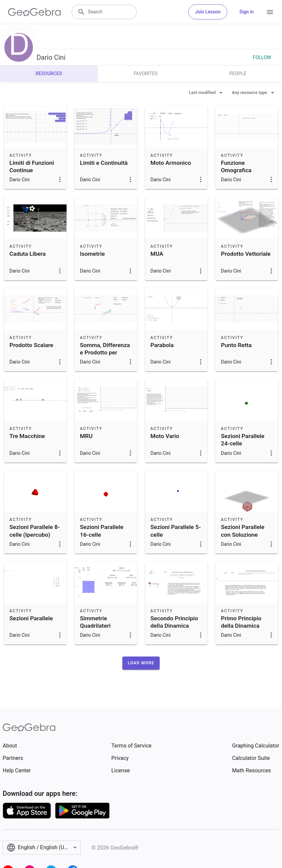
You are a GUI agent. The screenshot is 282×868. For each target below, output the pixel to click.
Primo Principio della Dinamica (241, 622)
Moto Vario (165, 436)
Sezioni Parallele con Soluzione (243, 531)
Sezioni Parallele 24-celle (243, 440)
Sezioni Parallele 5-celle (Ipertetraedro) (176, 535)
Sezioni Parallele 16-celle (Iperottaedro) (102, 535)
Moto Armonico (171, 163)
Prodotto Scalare (31, 345)
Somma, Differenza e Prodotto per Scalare (105, 353)
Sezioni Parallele (31, 618)
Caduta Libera (28, 254)
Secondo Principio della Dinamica (174, 622)
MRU (86, 436)
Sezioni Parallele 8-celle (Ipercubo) (35, 531)
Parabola (162, 345)
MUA (157, 254)
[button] (141, 663)
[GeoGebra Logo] (34, 12)
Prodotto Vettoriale (246, 254)
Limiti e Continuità (104, 163)
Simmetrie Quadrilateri (95, 622)
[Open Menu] (270, 12)
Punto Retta (236, 345)
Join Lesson (208, 12)
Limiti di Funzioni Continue (32, 166)
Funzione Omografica (236, 166)
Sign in (247, 12)
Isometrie (92, 254)
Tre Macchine (27, 436)
